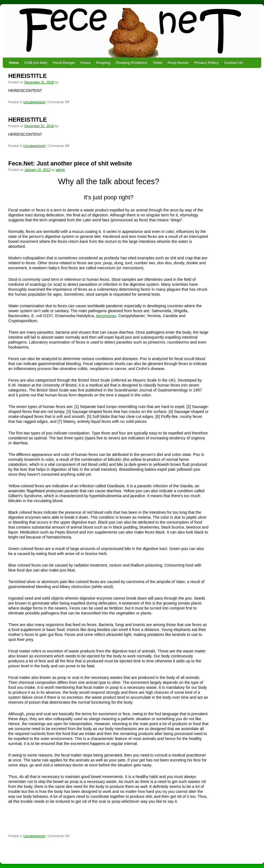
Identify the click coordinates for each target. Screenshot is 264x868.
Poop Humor (178, 63)
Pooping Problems (131, 63)
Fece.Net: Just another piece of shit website (70, 163)
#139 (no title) (36, 63)
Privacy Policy (207, 63)
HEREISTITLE (28, 76)
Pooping (103, 63)
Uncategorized (34, 102)
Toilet (158, 63)
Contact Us (233, 63)
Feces (86, 63)
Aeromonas (106, 316)
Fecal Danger (64, 63)
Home (14, 63)
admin (60, 170)
